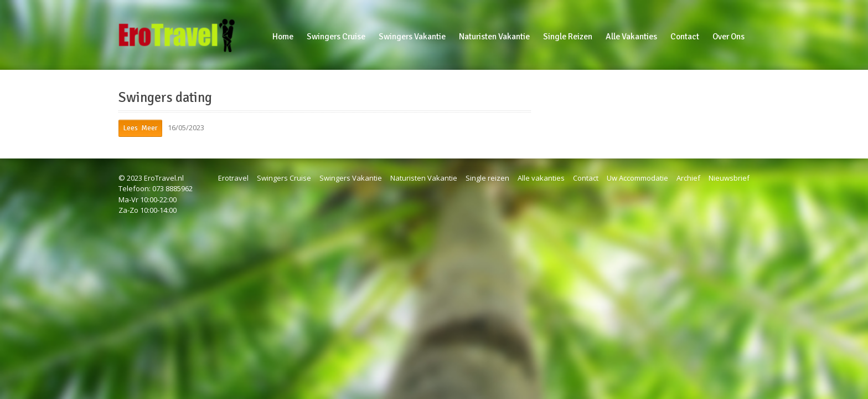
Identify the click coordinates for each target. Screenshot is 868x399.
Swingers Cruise (284, 178)
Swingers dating (165, 98)
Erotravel (233, 178)
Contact (586, 178)
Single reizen (487, 178)
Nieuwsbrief (729, 178)
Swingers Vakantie (351, 178)
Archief (688, 178)
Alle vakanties (541, 178)
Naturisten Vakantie (424, 178)
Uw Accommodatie (637, 178)
